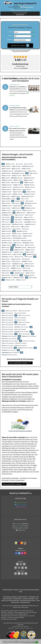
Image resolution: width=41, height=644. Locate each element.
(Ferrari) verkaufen (11, 310)
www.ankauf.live (32, 596)
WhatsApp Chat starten (21, 502)
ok (37, 642)
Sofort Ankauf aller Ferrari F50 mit (28, 600)
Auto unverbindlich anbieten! (20, 362)
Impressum (27, 628)
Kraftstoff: (10, 40)
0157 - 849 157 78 (24, 6)
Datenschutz (11, 628)
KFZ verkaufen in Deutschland (10, 596)
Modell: (11, 36)
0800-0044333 (25, 523)
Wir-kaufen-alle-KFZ (25, 602)
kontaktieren (6, 446)
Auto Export (16, 589)
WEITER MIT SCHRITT (20, 45)
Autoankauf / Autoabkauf (29, 598)
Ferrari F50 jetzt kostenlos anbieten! (20, 431)
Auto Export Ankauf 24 (25, 3)
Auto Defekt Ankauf (17, 598)
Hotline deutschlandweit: (20, 14)
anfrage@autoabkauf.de (28, 7)
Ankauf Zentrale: (18, 523)
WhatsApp (12, 100)
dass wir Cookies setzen (29, 642)
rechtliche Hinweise (19, 628)
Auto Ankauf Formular (22, 96)
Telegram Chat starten (21, 504)
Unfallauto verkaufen (8, 589)
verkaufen (10, 164)
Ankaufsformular (21, 530)
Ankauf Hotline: (17, 525)
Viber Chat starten (21, 507)
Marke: (11, 32)
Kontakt (4, 409)
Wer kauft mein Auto (23, 596)
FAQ (32, 628)
